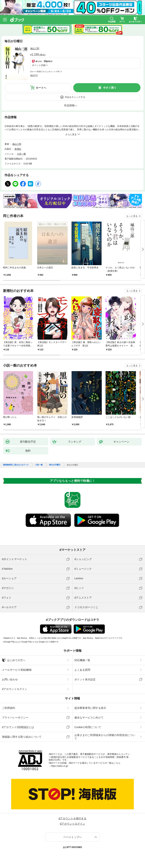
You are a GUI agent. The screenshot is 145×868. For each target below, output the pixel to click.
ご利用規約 (8, 708)
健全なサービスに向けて (89, 718)
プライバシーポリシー (15, 718)
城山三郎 (35, 48)
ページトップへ (72, 837)
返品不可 (34, 75)
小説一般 (21, 154)
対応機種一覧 (82, 660)
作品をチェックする (75, 97)
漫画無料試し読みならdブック (16, 465)
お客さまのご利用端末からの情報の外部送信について (105, 737)
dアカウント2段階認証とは (18, 727)
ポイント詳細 (39, 65)
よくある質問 (82, 670)
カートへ (41, 88)
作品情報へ (71, 105)
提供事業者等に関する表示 (90, 708)
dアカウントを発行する (72, 818)
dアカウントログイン (15, 689)
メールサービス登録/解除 (17, 670)
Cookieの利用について (88, 727)
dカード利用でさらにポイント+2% (45, 72)
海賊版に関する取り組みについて (22, 737)
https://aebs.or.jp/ (60, 766)
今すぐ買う (110, 88)
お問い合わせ (10, 679)
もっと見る (132, 216)
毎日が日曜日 (55, 465)
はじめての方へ (14, 660)
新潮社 (18, 149)
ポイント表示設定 (85, 679)
